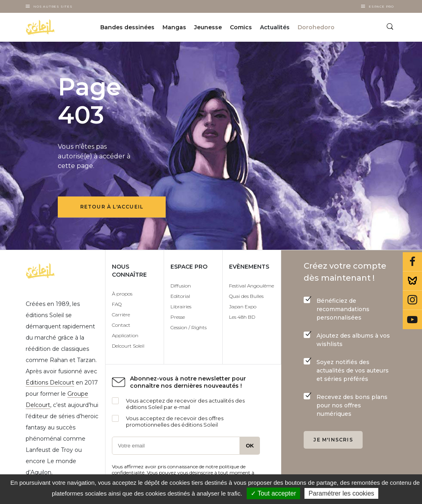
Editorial (180, 296)
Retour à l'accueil (112, 207)
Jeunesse (208, 27)
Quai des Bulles (246, 296)
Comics (241, 27)
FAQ (117, 304)
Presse (178, 317)
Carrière (121, 315)
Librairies (181, 307)
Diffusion (181, 286)
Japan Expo (243, 307)
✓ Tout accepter (273, 493)
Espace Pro (381, 6)
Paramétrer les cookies (341, 493)
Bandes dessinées (127, 27)
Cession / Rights (189, 327)
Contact (121, 325)
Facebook (412, 262)
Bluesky (412, 281)
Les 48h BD (242, 317)
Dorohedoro (316, 27)
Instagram (412, 300)
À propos (122, 294)
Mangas (174, 27)
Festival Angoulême (252, 286)
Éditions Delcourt (50, 383)
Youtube (412, 320)
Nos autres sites (53, 6)
